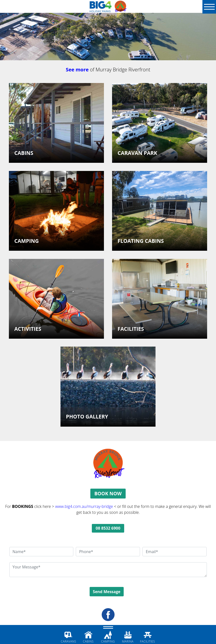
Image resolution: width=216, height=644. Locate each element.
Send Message (107, 569)
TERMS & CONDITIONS (90, 608)
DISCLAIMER (127, 608)
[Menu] (209, 7)
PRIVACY (112, 608)
